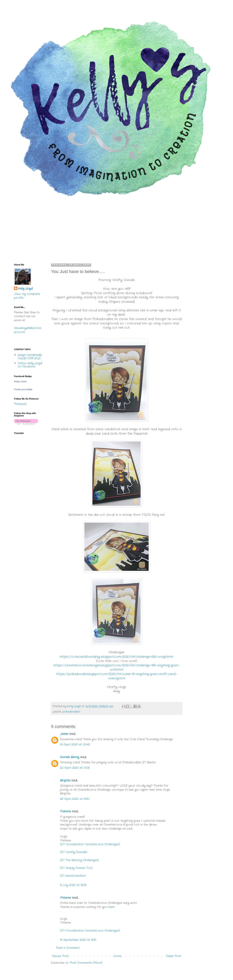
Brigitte (65, 780)
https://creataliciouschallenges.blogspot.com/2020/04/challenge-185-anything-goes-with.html (117, 668)
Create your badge (23, 389)
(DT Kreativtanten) (73, 876)
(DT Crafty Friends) (74, 852)
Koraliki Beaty (70, 757)
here (111, 907)
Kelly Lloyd (25, 289)
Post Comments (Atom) (86, 963)
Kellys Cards (20, 381)
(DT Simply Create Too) (76, 868)
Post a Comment (68, 948)
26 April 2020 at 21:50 (75, 799)
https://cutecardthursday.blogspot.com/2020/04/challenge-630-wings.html (117, 657)
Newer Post (60, 956)
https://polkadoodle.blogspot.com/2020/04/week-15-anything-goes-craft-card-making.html (117, 676)
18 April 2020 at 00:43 (75, 744)
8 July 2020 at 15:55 (73, 885)
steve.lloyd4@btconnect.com (28, 330)
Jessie (64, 734)
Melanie (65, 811)
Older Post (173, 956)
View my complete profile (27, 296)
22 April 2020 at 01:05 (75, 768)
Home (117, 956)
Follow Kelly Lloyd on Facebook (30, 365)
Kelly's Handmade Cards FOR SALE (30, 357)
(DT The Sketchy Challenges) (79, 860)
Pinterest (20, 404)
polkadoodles (71, 712)
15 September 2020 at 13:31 (78, 940)
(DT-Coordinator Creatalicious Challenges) (90, 844)
